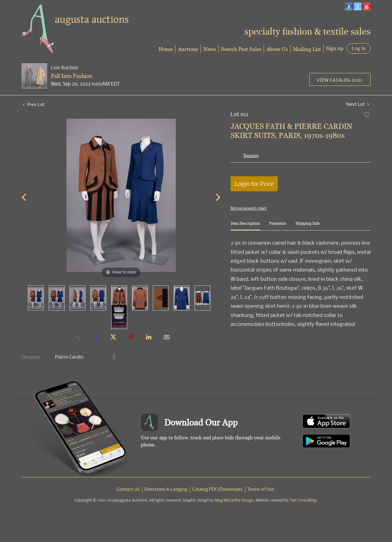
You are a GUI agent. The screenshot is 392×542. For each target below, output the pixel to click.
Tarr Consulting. (303, 500)
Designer (31, 357)
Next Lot (358, 104)
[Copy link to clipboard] (78, 338)
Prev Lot (34, 104)
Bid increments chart (249, 208)
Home (166, 49)
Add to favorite (367, 115)
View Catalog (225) (340, 80)
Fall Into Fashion (72, 76)
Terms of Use (261, 490)
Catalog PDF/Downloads (217, 490)
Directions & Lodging (166, 490)
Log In (359, 48)
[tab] (245, 226)
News (210, 49)
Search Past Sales (241, 49)
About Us (277, 49)
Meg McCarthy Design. (235, 500)
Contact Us (128, 490)
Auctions (188, 49)
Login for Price (254, 184)
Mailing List (307, 49)
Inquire (251, 155)
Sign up (335, 48)
